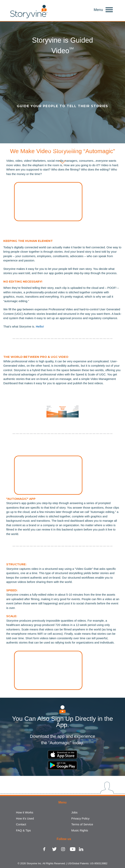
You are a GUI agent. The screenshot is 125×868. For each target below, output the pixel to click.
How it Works (25, 812)
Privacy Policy (80, 818)
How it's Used (25, 818)
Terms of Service (82, 824)
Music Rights (80, 830)
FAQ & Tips (23, 830)
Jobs (74, 812)
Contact (21, 824)
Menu (98, 10)
